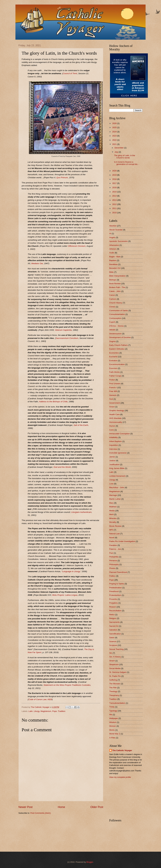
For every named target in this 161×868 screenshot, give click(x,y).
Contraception (115, 318)
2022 (115, 140)
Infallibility (113, 437)
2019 (115, 175)
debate (112, 330)
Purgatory (113, 603)
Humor (112, 426)
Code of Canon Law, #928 (40, 699)
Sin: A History (115, 657)
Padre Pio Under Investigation (122, 541)
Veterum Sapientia (63, 330)
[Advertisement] (124, 798)
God (111, 399)
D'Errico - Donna (116, 326)
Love (111, 484)
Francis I (113, 387)
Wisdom (113, 722)
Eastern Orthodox (117, 349)
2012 (115, 204)
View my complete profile (120, 777)
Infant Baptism (115, 441)
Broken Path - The (117, 287)
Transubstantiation (117, 703)
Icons (112, 430)
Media (112, 511)
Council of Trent (70, 73)
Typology (113, 711)
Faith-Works (114, 372)
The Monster (115, 684)
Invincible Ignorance (118, 453)
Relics (112, 615)
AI (110, 233)
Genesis (113, 395)
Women (113, 726)
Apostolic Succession (118, 241)
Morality (113, 522)
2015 (115, 192)
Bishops (113, 280)
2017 (115, 183)
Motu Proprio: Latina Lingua (65, 595)
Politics (112, 576)
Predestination (115, 588)
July (117, 152)
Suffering (113, 680)
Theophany (114, 695)
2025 (115, 127)
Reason (113, 607)
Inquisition (114, 445)
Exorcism (113, 368)
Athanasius (114, 245)
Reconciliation (115, 611)
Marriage (113, 495)
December (119, 148)
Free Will (113, 391)
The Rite (113, 688)
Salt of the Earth (81, 425)
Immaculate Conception (119, 434)
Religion (113, 618)
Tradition (62, 711)
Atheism (113, 249)
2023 (115, 136)
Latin (31, 711)
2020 (115, 171)
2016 (115, 188)
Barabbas (113, 264)
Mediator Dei (37, 263)
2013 (115, 200)
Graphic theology (117, 410)
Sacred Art (114, 626)
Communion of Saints (119, 310)
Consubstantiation (117, 314)
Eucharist (113, 357)
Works (112, 730)
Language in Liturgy (71, 571)
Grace (112, 407)
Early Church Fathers (118, 345)
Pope (54, 711)
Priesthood (114, 591)
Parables (113, 545)
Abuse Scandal (116, 230)
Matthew (113, 507)
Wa (111, 715)
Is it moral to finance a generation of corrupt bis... (127, 163)
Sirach (112, 661)
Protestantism (115, 595)
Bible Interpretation (117, 276)
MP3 (111, 530)
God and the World (62, 467)
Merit (111, 514)
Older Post (97, 807)
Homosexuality (116, 422)
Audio (112, 253)
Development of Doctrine (120, 337)
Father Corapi (115, 376)
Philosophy (114, 564)
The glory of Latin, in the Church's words (125, 157)
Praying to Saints (117, 584)
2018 (115, 179)
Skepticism (114, 664)
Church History (116, 303)
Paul (111, 553)
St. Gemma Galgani (118, 672)
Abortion (113, 226)
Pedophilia (114, 557)
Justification (114, 464)
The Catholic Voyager (122, 750)
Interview (113, 449)
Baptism (113, 260)
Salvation (113, 630)
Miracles (113, 518)
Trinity (112, 707)
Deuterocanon (115, 334)
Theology (113, 691)
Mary (111, 503)
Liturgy (37, 711)
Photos (112, 568)
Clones (112, 307)
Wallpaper (114, 718)
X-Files (112, 738)
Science (113, 641)
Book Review (115, 284)
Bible (111, 272)
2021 (115, 144)
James (112, 457)
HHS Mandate (115, 418)
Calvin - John (115, 291)
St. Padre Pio (115, 676)
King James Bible (117, 468)
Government (115, 403)
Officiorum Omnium (77, 246)
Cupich (112, 322)
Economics (114, 353)
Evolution (113, 361)
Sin (111, 653)
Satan (112, 638)
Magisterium (46, 711)
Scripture (113, 645)
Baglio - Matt (115, 257)
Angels (112, 237)
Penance (113, 561)
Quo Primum (62, 178)
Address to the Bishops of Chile (53, 402)
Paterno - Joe (115, 549)
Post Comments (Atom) (41, 813)
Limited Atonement (117, 476)
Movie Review (115, 526)
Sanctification (115, 634)
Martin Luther (115, 499)
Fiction (112, 380)
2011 (115, 208)
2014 (115, 196)
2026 (115, 123)
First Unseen (115, 384)
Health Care (114, 414)
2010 (115, 213)
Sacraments (114, 622)
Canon (112, 295)
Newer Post (25, 807)
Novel (112, 538)
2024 (115, 132)
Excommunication (117, 364)
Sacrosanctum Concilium (67, 338)
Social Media (115, 668)
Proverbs (113, 599)
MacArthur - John (117, 487)
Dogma (112, 341)
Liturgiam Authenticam (81, 512)
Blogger (90, 862)
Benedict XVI (115, 268)
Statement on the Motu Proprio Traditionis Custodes (67, 685)
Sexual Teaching (116, 649)
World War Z (115, 734)
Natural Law (114, 534)
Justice (112, 461)
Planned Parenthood (118, 572)
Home (61, 807)
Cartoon (113, 299)
